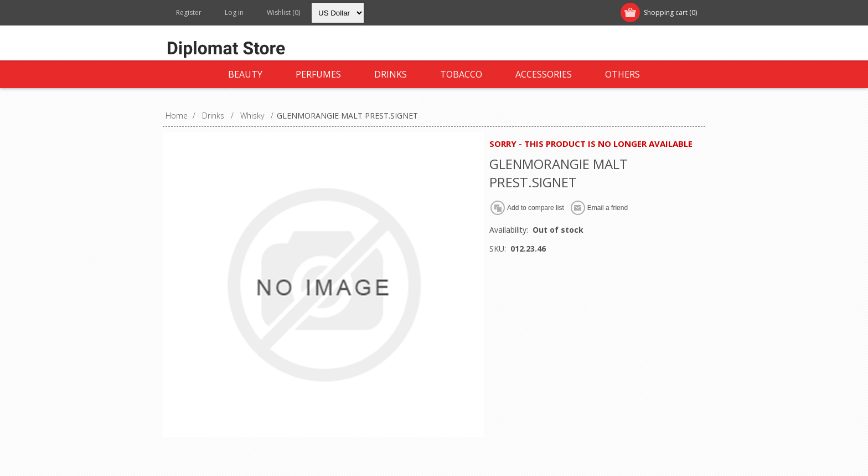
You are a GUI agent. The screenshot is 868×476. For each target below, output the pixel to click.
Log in (234, 12)
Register (189, 12)
